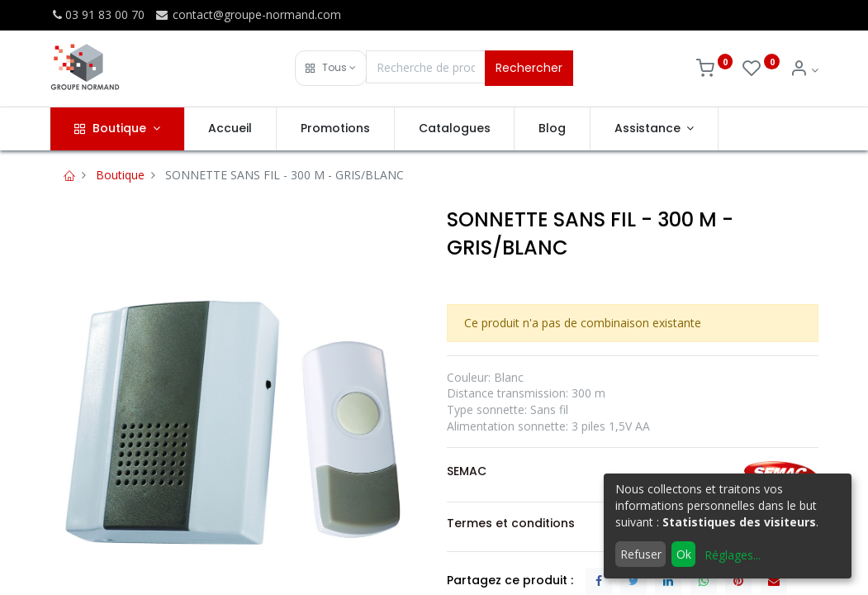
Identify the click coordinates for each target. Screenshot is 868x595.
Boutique (120, 175)
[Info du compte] (804, 70)
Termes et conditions (511, 523)
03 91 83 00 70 (97, 14)
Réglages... (733, 555)
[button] (331, 68)
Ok (684, 554)
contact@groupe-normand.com (248, 14)
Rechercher (529, 68)
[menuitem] (231, 129)
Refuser (641, 554)
